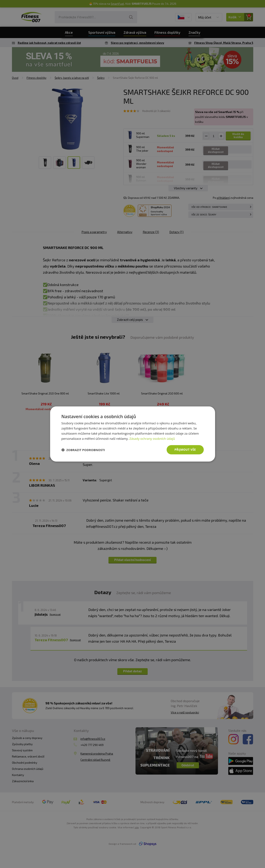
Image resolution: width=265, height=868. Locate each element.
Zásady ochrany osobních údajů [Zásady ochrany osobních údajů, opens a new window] (152, 439)
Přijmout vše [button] (185, 450)
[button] (83, 450)
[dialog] (133, 434)
